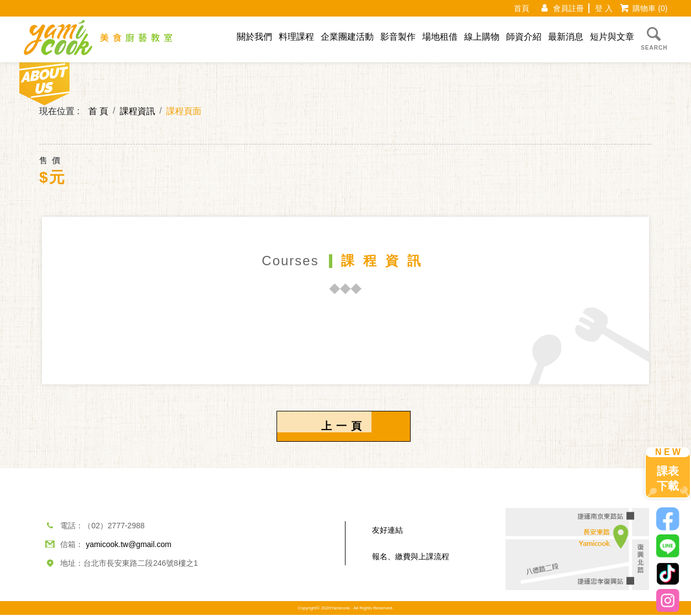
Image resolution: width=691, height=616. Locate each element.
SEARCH (654, 38)
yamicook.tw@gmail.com (128, 545)
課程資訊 (137, 111)
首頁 (522, 8)
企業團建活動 (347, 37)
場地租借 (440, 37)
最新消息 (566, 37)
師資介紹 (524, 37)
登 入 (604, 8)
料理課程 (296, 37)
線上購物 (482, 37)
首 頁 (98, 111)
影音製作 (398, 37)
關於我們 (254, 37)
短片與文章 (612, 37)
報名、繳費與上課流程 (411, 558)
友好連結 (387, 531)
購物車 (650, 8)
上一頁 (344, 427)
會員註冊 (568, 8)
